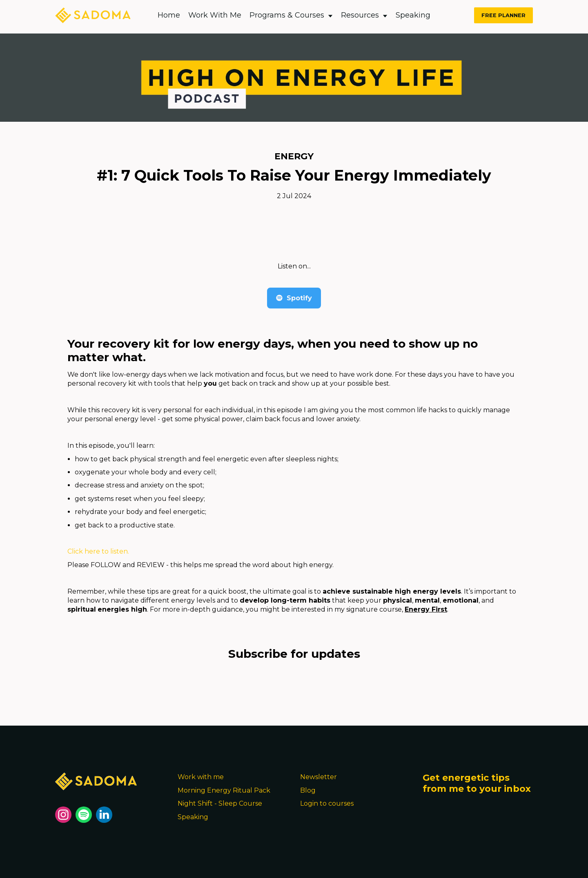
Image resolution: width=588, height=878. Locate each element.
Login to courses (327, 803)
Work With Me (215, 15)
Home (169, 15)
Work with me (201, 777)
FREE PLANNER (503, 15)
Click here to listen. (98, 551)
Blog (308, 790)
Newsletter (318, 777)
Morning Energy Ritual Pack (224, 790)
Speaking (413, 15)
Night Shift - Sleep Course (220, 803)
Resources (364, 15)
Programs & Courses (291, 15)
